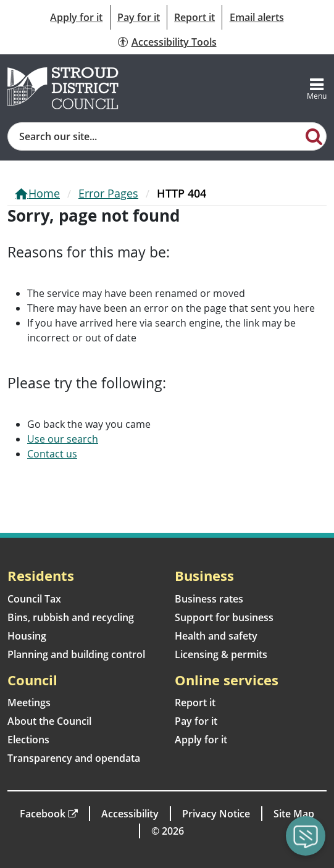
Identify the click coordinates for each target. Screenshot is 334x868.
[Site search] (155, 136)
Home (44, 193)
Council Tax (34, 599)
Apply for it (76, 17)
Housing (27, 636)
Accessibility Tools (174, 42)
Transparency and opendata (74, 758)
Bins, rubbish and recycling (71, 617)
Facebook (43, 814)
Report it (194, 17)
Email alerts (257, 17)
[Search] (314, 136)
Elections (28, 740)
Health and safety (216, 636)
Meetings (29, 703)
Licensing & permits (221, 654)
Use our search (63, 439)
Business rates (209, 599)
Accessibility (130, 814)
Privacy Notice (216, 814)
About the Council (49, 721)
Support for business (224, 617)
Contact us (52, 454)
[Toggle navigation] (317, 88)
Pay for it (139, 17)
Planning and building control (76, 654)
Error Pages (108, 193)
